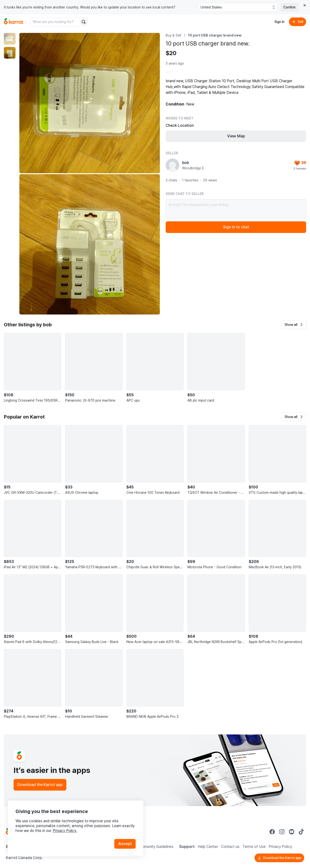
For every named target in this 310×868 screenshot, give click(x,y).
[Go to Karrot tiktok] (301, 832)
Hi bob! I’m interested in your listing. (236, 209)
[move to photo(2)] (10, 53)
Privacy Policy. (65, 831)
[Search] (84, 22)
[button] (294, 325)
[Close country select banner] (305, 5)
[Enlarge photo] (90, 103)
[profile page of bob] (172, 165)
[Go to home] (14, 22)
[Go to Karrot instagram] (282, 832)
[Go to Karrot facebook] (272, 832)
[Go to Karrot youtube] (292, 832)
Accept (125, 844)
